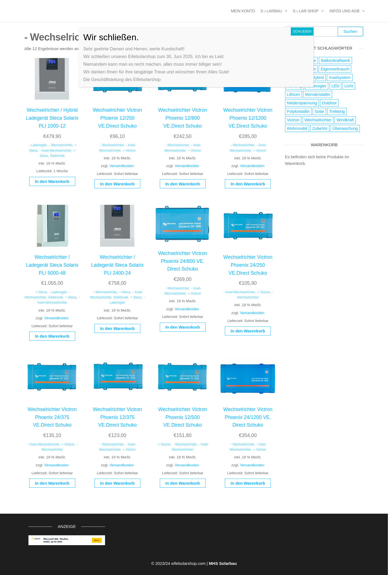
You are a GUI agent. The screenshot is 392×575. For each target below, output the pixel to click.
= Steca (41, 292)
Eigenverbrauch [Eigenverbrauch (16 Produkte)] (335, 69)
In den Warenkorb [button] (52, 181)
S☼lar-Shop (306, 11)
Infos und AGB (344, 11)
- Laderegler (38, 145)
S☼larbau (271, 11)
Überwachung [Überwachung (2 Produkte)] (345, 128)
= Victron (129, 151)
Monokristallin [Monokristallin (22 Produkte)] (318, 94)
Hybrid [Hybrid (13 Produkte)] (318, 77)
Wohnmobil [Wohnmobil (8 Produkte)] (297, 128)
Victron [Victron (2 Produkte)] (293, 120)
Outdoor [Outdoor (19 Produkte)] (329, 103)
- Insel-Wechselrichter (55, 151)
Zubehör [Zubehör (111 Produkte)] (320, 128)
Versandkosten (122, 166)
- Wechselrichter (61, 145)
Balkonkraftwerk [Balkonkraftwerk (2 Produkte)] (336, 60)
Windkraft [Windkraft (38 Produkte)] (345, 120)
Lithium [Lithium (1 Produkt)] (294, 94)
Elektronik (58, 156)
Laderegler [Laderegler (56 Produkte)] (317, 86)
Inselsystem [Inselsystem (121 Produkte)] (340, 77)
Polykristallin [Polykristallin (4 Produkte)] (298, 111)
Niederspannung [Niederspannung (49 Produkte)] (302, 103)
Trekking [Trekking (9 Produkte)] (337, 111)
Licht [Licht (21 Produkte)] (349, 86)
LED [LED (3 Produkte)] (336, 86)
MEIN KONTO (243, 11)
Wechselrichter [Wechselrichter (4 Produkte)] (318, 120)
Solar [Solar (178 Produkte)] (319, 111)
